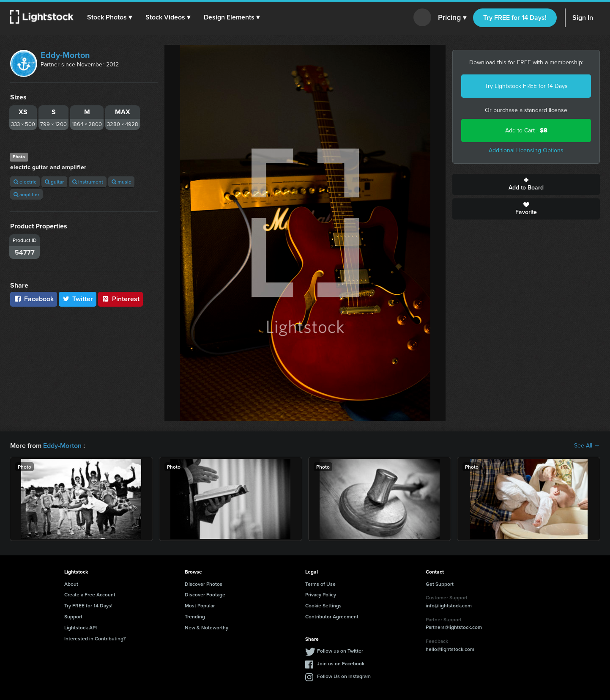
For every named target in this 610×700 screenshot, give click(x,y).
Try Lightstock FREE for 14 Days (526, 86)
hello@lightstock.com (450, 649)
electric (25, 182)
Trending (195, 616)
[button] (109, 17)
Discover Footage (205, 594)
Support (73, 616)
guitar (54, 182)
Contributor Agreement (332, 616)
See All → (587, 446)
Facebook (34, 299)
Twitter (78, 299)
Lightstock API (81, 627)
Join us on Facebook (341, 663)
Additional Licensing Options (526, 150)
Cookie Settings (323, 605)
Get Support (440, 584)
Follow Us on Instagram (344, 676)
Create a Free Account (90, 594)
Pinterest (120, 299)
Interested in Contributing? (95, 638)
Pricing (452, 18)
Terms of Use (320, 584)
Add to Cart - (526, 130)
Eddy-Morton (65, 55)
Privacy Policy (321, 594)
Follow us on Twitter (340, 651)
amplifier (26, 194)
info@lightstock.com (449, 605)
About (71, 584)
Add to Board (526, 184)
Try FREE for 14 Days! (515, 18)
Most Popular (200, 605)
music (121, 182)
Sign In (583, 18)
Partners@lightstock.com (454, 627)
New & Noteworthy (207, 627)
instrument (88, 182)
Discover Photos (204, 584)
